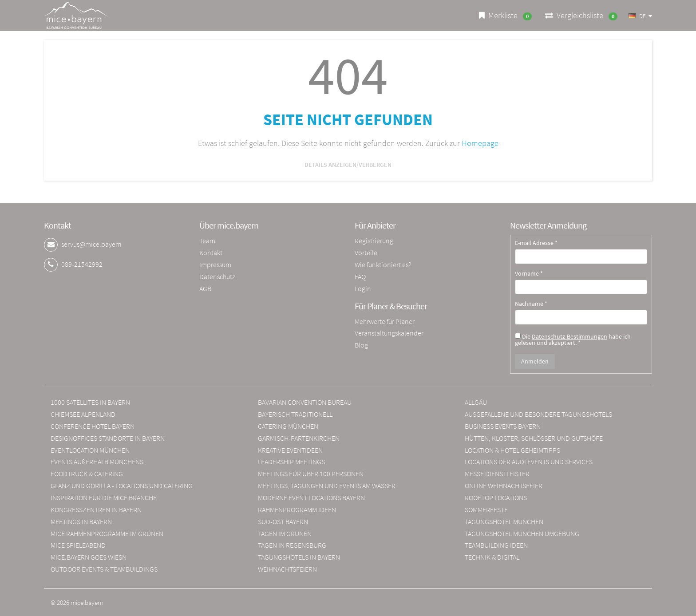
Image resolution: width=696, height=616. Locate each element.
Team (207, 241)
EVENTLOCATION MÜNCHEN (90, 450)
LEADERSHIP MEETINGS (291, 462)
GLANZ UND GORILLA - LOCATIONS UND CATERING (122, 486)
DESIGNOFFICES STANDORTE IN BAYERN (108, 438)
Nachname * (531, 304)
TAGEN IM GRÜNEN (285, 533)
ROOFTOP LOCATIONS (496, 498)
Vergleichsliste (581, 15)
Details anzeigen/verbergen (348, 165)
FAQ (360, 276)
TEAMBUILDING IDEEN (496, 545)
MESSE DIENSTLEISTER (497, 474)
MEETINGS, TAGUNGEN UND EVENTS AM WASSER (327, 486)
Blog (361, 345)
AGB (205, 288)
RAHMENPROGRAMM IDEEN (297, 509)
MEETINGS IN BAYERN (81, 521)
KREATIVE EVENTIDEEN (290, 450)
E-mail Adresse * (536, 243)
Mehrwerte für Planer (385, 321)
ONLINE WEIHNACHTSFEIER (504, 486)
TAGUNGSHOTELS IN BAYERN (299, 557)
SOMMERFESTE (486, 509)
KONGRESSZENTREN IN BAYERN (96, 509)
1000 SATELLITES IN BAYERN (90, 402)
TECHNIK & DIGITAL (492, 557)
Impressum (215, 265)
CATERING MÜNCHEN (288, 426)
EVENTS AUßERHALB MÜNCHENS (97, 462)
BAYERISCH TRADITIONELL (295, 414)
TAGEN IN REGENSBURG (292, 545)
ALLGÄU (476, 402)
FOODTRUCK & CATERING (87, 474)
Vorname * (529, 274)
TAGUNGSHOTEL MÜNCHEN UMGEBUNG (522, 533)
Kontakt (211, 253)
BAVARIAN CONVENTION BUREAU (305, 402)
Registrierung (374, 241)
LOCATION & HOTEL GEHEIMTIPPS (512, 450)
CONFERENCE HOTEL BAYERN (93, 426)
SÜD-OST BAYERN (283, 521)
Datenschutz (217, 276)
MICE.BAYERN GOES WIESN (89, 557)
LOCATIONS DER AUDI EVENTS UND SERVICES (529, 462)
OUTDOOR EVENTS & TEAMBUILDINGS (104, 569)
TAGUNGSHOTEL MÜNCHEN (504, 521)
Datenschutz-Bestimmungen (569, 336)
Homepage (480, 143)
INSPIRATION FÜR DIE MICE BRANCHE (104, 498)
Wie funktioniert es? (383, 265)
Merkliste (505, 15)
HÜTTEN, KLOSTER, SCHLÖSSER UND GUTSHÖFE (534, 438)
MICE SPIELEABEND (78, 545)
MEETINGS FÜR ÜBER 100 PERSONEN (311, 474)
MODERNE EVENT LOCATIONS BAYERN (311, 498)
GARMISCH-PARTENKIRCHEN (299, 438)
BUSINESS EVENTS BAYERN (503, 426)
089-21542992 (82, 264)
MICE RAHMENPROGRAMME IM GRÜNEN (107, 533)
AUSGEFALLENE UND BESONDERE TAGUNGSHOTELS (538, 414)
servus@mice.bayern (91, 244)
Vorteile (366, 253)
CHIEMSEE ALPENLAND (83, 414)
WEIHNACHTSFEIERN (287, 569)
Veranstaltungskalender (389, 333)
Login (363, 288)
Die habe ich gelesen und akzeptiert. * (573, 339)
